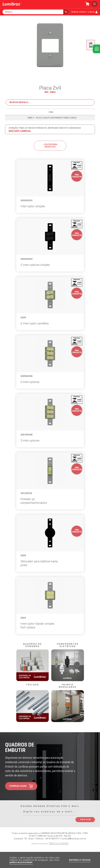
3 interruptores (30, 382)
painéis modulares (68, 686)
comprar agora (18, 786)
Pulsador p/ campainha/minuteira (34, 501)
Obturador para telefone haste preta (39, 563)
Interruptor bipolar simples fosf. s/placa (37, 626)
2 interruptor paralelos (35, 324)
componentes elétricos (68, 645)
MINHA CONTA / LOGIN (83, 12)
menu (94, 4)
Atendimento (96, 49)
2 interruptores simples (35, 265)
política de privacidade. (21, 862)
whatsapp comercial (20, 131)
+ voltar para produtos (50, 146)
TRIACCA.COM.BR (59, 843)
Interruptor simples (33, 206)
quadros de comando (32, 645)
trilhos (32, 685)
